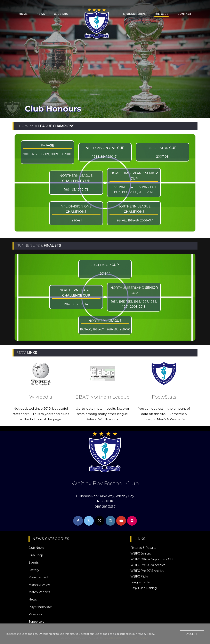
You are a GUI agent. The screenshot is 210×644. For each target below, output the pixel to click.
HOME (23, 14)
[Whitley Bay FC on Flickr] (132, 521)
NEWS (41, 14)
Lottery (34, 570)
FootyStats (164, 397)
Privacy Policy (146, 634)
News (33, 599)
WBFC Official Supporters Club (152, 559)
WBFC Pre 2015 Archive (147, 571)
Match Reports (39, 592)
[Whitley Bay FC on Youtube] (121, 521)
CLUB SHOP (62, 14)
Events (34, 563)
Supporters (36, 622)
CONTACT (184, 14)
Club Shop (36, 555)
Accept (192, 634)
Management (38, 577)
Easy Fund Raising (144, 588)
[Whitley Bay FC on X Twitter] (89, 521)
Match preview (39, 585)
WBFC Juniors (141, 553)
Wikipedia (41, 397)
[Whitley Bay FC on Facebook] (78, 521)
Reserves (35, 614)
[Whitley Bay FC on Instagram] (110, 521)
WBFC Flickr (139, 576)
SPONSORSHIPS (134, 14)
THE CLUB (161, 14)
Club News (36, 548)
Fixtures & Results (143, 548)
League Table (140, 582)
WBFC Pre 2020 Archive (148, 565)
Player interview (40, 607)
